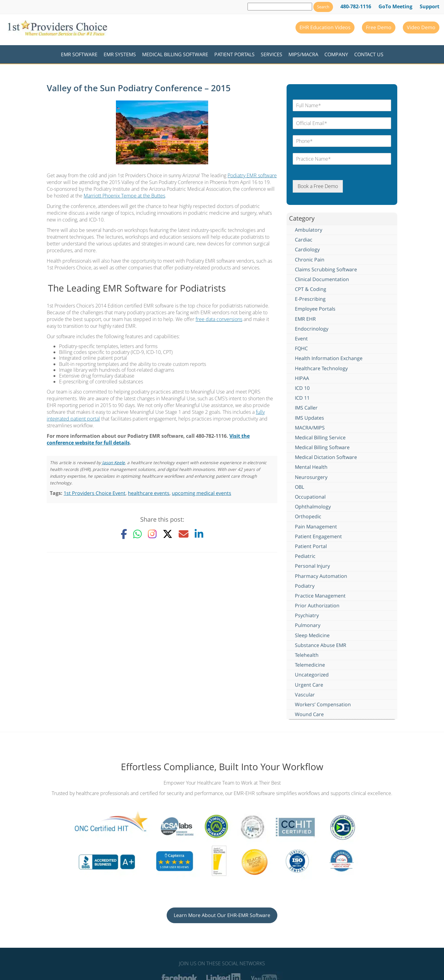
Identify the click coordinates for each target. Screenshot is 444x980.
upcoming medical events (202, 493)
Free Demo (379, 27)
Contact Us (369, 54)
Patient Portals (234, 54)
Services (272, 54)
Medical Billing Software (175, 54)
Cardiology (307, 249)
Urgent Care (309, 685)
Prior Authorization (317, 606)
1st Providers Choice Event (95, 493)
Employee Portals (315, 309)
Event (301, 339)
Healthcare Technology (321, 368)
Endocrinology (312, 329)
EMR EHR (305, 319)
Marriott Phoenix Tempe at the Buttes (124, 196)
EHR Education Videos (325, 27)
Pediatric (305, 556)
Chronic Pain (310, 260)
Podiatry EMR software (252, 175)
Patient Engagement (318, 536)
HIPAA (302, 378)
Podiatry (305, 586)
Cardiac (304, 240)
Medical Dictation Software (326, 457)
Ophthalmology (313, 507)
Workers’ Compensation (323, 704)
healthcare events (149, 493)
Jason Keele (113, 463)
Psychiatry (307, 615)
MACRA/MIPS (310, 428)
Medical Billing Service (320, 437)
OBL (299, 487)
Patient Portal (311, 546)
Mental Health (311, 467)
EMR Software (79, 54)
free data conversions (219, 319)
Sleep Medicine (312, 635)
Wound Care (309, 714)
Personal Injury (312, 566)
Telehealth (307, 655)
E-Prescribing (310, 299)
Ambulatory (309, 230)
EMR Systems (120, 54)
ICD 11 (302, 398)
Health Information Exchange (329, 358)
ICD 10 (302, 388)
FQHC (301, 348)
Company (336, 54)
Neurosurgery (311, 477)
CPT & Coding (311, 289)
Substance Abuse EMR (321, 645)
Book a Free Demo (318, 186)
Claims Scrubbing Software (326, 269)
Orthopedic (308, 516)
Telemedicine (310, 665)
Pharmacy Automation (321, 576)
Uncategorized (312, 675)
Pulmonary (308, 625)
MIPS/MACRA (303, 54)
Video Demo (421, 27)
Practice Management (320, 596)
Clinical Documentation (322, 279)
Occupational (310, 497)
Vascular (305, 695)
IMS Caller (306, 408)
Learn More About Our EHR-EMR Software (222, 915)
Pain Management (316, 527)
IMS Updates (309, 418)
